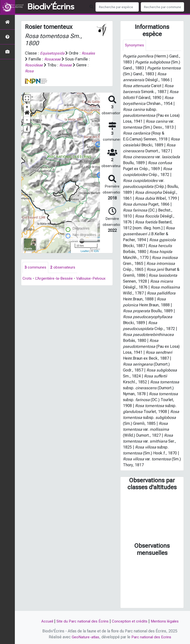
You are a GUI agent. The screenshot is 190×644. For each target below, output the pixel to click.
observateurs (63, 267)
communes (36, 267)
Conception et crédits (130, 621)
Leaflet (85, 251)
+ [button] (27, 107)
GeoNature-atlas (85, 637)
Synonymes (135, 45)
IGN (96, 251)
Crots (27, 279)
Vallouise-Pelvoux (94, 279)
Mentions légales (167, 621)
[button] (27, 114)
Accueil (44, 621)
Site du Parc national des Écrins (81, 621)
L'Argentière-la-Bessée (55, 279)
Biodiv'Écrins (51, 7)
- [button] (27, 120)
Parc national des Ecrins (152, 637)
